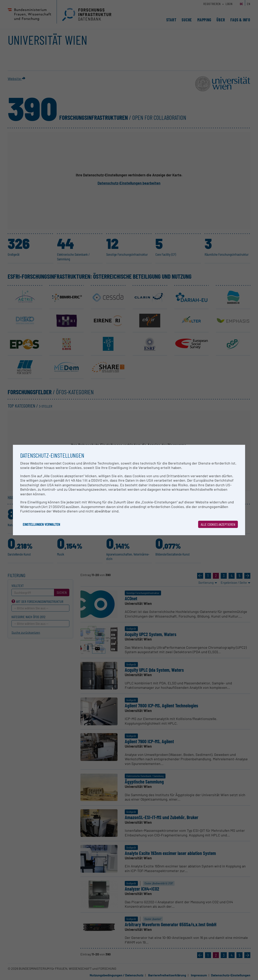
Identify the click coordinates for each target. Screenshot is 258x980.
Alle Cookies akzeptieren (218, 524)
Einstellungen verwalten (41, 524)
